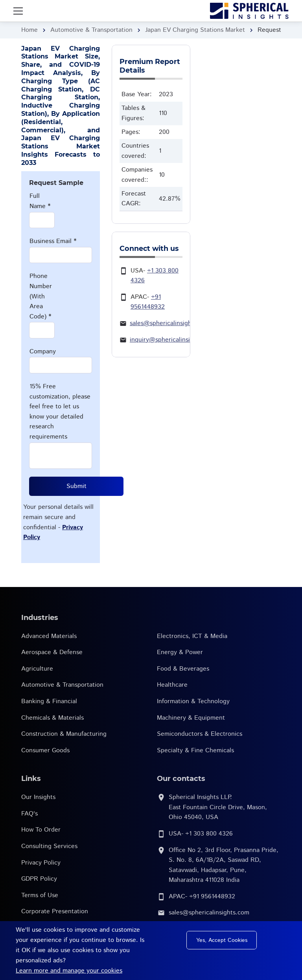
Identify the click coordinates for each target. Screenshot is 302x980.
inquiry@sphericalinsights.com (173, 340)
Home (29, 30)
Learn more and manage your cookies (69, 971)
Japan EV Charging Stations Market (195, 30)
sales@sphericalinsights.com (170, 323)
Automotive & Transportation (91, 30)
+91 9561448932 (212, 897)
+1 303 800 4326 (209, 834)
